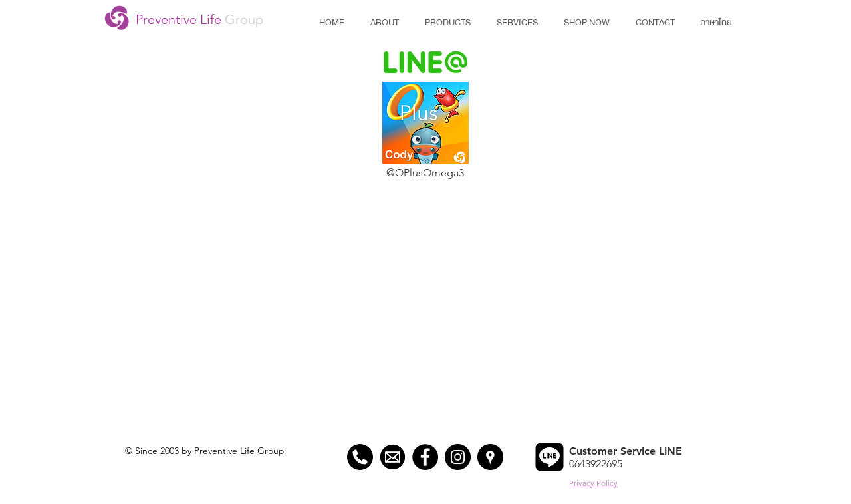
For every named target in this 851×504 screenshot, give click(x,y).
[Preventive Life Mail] (393, 457)
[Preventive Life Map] (490, 457)
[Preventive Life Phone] (360, 457)
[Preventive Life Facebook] (425, 457)
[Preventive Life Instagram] (458, 457)
